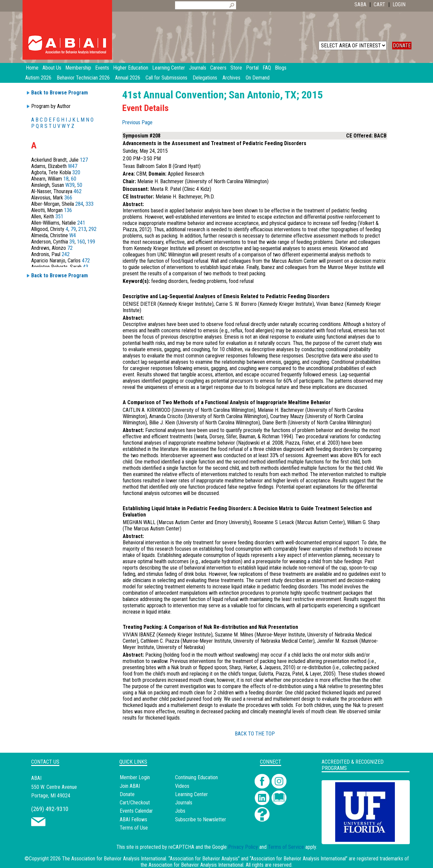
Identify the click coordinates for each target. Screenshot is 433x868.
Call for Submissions (166, 78)
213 (82, 229)
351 (59, 217)
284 (79, 204)
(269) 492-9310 (50, 809)
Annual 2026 (128, 78)
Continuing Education (196, 777)
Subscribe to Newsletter (201, 819)
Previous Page (137, 122)
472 (86, 261)
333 (90, 204)
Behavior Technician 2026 (83, 78)
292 (93, 229)
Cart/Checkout (135, 803)
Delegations (205, 78)
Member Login (135, 777)
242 (66, 254)
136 (68, 210)
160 (81, 242)
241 (81, 223)
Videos (182, 786)
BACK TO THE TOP (255, 734)
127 (84, 160)
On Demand (258, 78)
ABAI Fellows (133, 819)
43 (86, 267)
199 (91, 242)
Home (32, 68)
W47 (73, 166)
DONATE (402, 46)
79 (73, 229)
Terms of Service (286, 847)
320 (76, 172)
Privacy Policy (243, 847)
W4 (73, 235)
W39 (70, 185)
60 (74, 179)
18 (66, 179)
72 (70, 248)
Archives (231, 78)
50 (80, 185)
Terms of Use (134, 828)
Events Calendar (136, 811)
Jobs (180, 811)
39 (72, 242)
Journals (184, 803)
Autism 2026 (38, 78)
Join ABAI (130, 786)
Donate (127, 794)
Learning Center (191, 794)
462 (78, 191)
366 (68, 198)
